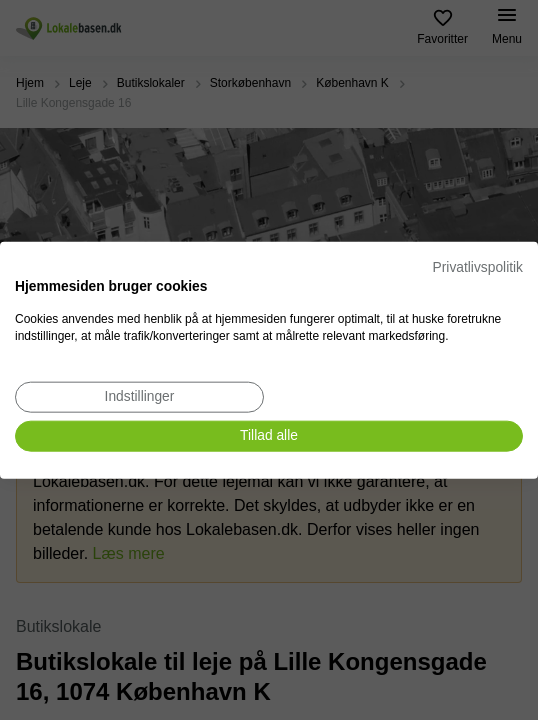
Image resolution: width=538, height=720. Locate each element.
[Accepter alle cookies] (269, 436)
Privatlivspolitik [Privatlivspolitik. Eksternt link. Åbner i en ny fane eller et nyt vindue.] (478, 267)
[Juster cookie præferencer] (139, 397)
